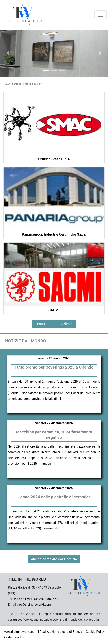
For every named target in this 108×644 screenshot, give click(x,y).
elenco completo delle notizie (54, 559)
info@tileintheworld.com (34, 605)
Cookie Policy (95, 632)
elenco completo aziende (54, 324)
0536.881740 (22, 599)
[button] (8, 53)
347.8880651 (49, 599)
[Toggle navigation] (101, 15)
